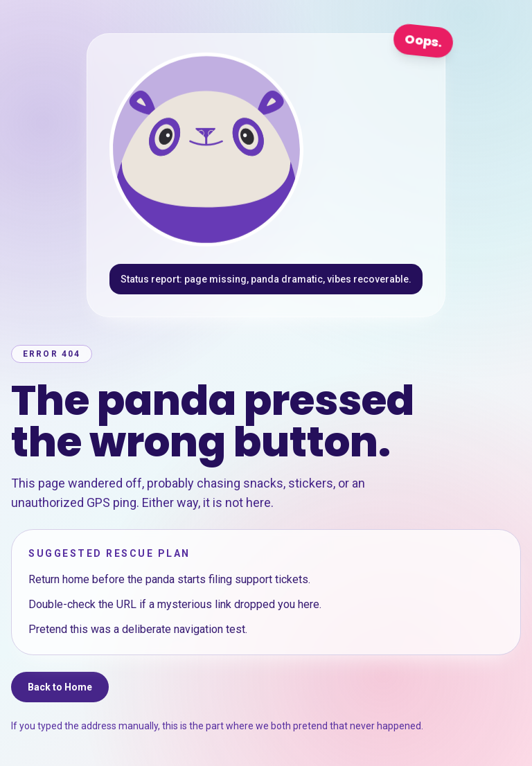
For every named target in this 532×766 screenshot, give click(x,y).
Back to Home (60, 687)
